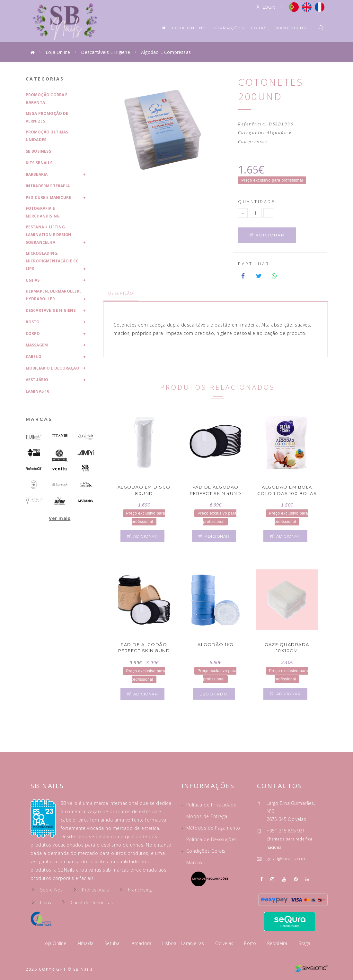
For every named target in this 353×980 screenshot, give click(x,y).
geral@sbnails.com (287, 859)
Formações (228, 28)
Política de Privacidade (209, 805)
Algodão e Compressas (166, 52)
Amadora (142, 943)
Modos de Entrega (204, 816)
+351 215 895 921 (286, 831)
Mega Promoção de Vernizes (47, 117)
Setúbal (113, 943)
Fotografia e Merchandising (43, 212)
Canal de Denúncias (92, 903)
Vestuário (37, 380)
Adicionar (267, 235)
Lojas (259, 28)
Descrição (121, 293)
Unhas (33, 280)
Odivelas (225, 943)
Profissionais (95, 890)
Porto (251, 943)
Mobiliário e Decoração (53, 368)
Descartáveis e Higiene (105, 52)
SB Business (38, 151)
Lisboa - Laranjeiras (184, 943)
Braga (304, 943)
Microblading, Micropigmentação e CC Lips (52, 261)
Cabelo (34, 357)
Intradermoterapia (48, 186)
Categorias (45, 79)
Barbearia (37, 174)
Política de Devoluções (209, 839)
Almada (86, 943)
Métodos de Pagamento (211, 828)
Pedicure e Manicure (49, 197)
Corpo (33, 333)
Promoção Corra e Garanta (47, 99)
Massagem (37, 345)
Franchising (290, 28)
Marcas (39, 419)
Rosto (33, 322)
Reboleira (278, 943)
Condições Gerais (203, 851)
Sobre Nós (52, 890)
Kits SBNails (39, 163)
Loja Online (189, 28)
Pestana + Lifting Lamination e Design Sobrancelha (49, 235)
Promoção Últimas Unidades (47, 136)
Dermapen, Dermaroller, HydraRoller (53, 295)
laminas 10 (38, 391)
